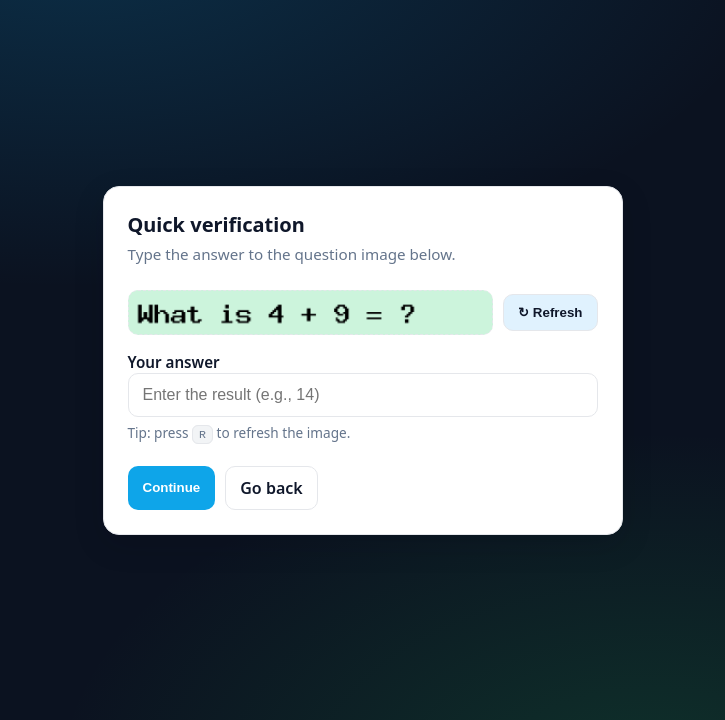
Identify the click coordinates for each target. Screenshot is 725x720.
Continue (172, 487)
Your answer (174, 362)
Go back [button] (271, 488)
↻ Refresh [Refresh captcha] (550, 312)
